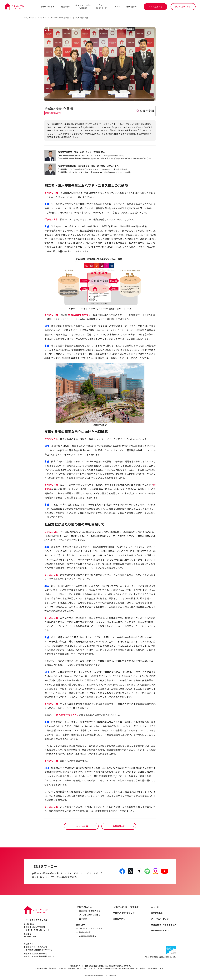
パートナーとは (81, 826)
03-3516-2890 (30, 937)
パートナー (42, 18)
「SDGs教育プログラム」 (80, 315)
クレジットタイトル (160, 931)
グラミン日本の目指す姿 (90, 915)
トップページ (29, 18)
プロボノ (102, 7)
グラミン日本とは (49, 7)
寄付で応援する (155, 7)
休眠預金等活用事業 (88, 936)
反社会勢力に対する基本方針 (164, 925)
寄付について (119, 919)
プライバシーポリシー (161, 919)
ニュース (116, 7)
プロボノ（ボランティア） (125, 913)
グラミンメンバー (83, 7)
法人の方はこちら (183, 7)
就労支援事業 (85, 932)
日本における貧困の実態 (90, 911)
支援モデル (66, 7)
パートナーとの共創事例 (59, 18)
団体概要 (83, 919)
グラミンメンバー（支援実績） (127, 907)
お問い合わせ (131, 7)
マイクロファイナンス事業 (91, 929)
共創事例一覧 (119, 826)
